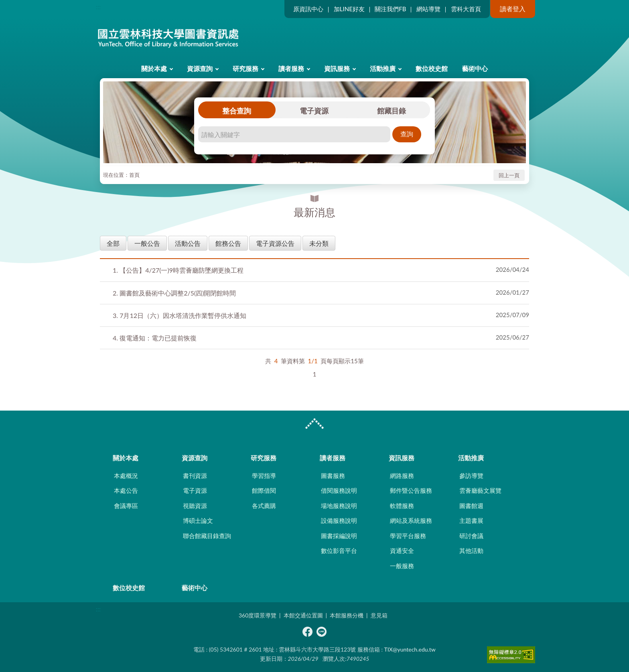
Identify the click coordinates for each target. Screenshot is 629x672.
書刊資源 (195, 476)
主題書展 (471, 520)
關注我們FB (390, 9)
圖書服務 (333, 476)
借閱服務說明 (339, 490)
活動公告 (188, 243)
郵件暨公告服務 (411, 490)
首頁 (134, 175)
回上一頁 (509, 175)
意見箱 (379, 615)
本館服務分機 (347, 615)
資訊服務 (337, 68)
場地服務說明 (339, 506)
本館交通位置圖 (303, 615)
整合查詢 (237, 111)
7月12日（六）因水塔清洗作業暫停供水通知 (180, 315)
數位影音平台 (339, 551)
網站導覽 (428, 9)
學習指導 (264, 476)
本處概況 (126, 476)
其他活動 (471, 551)
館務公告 (228, 243)
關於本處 (154, 68)
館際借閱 (264, 490)
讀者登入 (513, 9)
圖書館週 (471, 506)
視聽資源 (195, 506)
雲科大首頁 (466, 9)
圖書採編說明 (339, 536)
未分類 (319, 243)
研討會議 (471, 536)
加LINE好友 (349, 9)
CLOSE (314, 425)
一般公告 (147, 243)
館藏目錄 (392, 111)
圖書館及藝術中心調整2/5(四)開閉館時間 (174, 293)
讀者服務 (291, 68)
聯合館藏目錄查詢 (207, 536)
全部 (113, 243)
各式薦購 (264, 506)
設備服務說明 (339, 520)
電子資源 (314, 111)
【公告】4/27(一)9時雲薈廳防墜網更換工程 (178, 270)
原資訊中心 (308, 9)
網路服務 (402, 476)
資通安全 (402, 551)
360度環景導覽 (258, 615)
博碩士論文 (198, 520)
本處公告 (126, 490)
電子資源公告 (275, 243)
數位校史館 (432, 68)
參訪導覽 (471, 476)
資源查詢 (200, 68)
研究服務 (246, 68)
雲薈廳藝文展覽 (480, 490)
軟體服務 (402, 506)
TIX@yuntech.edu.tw (410, 649)
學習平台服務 (408, 536)
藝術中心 (475, 68)
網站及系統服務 (411, 520)
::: (98, 7)
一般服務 (402, 566)
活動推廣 (383, 68)
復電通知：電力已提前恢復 (155, 338)
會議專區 (126, 506)
